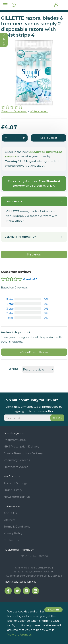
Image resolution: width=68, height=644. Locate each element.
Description (13, 201)
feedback (4, 40)
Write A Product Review (34, 352)
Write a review (39, 111)
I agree (53, 610)
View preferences (19, 635)
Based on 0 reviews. (14, 111)
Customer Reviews (16, 272)
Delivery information (20, 237)
